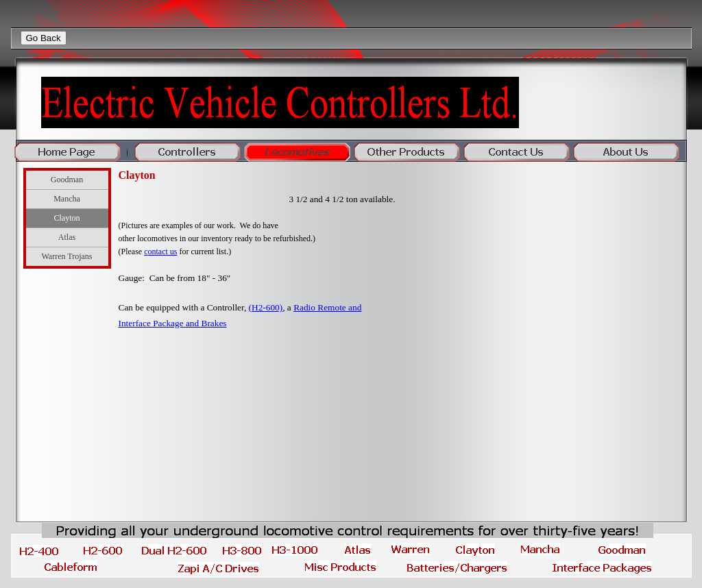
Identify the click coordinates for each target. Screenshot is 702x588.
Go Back (44, 38)
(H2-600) (266, 307)
